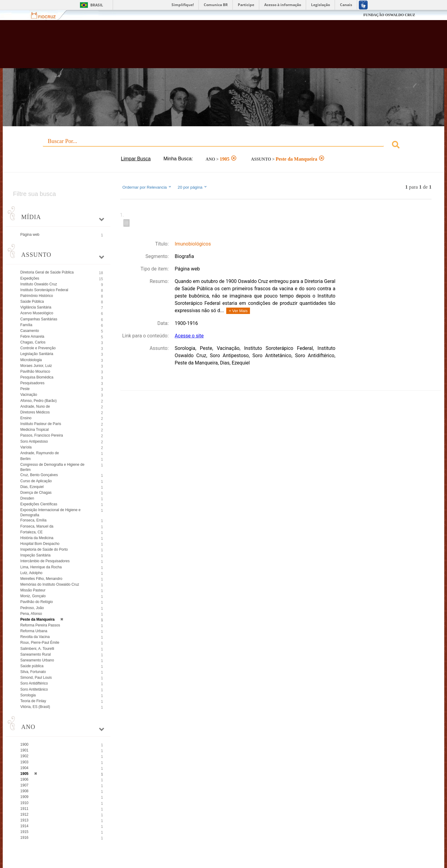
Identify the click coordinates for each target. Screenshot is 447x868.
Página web (30, 235)
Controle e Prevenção (38, 348)
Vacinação (29, 395)
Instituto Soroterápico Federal (44, 290)
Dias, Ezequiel (32, 487)
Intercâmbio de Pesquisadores (45, 561)
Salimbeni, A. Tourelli (37, 649)
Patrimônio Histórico (37, 296)
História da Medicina (37, 538)
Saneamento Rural (36, 654)
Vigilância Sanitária (36, 307)
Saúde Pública (32, 302)
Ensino (26, 418)
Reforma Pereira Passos (40, 625)
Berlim (26, 459)
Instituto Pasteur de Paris (41, 424)
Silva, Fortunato (33, 672)
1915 (24, 832)
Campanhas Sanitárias (39, 319)
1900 (24, 744)
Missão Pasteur (33, 590)
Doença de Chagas (36, 493)
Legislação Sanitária (37, 354)
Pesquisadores (32, 383)
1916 (24, 838)
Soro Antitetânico (34, 689)
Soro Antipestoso (34, 441)
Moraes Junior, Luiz (36, 366)
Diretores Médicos (35, 412)
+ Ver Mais (238, 311)
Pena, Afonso (31, 614)
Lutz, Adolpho (31, 573)
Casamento (30, 331)
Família (26, 325)
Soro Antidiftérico (34, 683)
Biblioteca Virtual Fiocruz (193, 47)
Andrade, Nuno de (35, 406)
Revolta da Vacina (35, 637)
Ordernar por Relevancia (147, 187)
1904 (24, 768)
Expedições (30, 278)
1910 (24, 803)
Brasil (97, 5)
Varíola (26, 447)
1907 (24, 785)
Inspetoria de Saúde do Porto (44, 549)
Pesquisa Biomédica (37, 377)
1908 (24, 791)
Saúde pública (32, 666)
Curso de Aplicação (36, 481)
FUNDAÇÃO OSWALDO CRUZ (389, 15)
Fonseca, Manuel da (37, 526)
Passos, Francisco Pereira (42, 435)
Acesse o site (189, 336)
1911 (24, 809)
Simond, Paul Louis (36, 678)
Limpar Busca (136, 159)
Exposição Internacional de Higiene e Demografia (50, 512)
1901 (24, 750)
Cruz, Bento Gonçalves (39, 475)
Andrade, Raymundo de (40, 453)
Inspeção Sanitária (35, 555)
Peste (25, 389)
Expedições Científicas (39, 504)
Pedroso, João (32, 608)
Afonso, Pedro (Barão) (38, 401)
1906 (24, 779)
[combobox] (223, 146)
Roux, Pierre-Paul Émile (40, 643)
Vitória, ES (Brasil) (35, 707)
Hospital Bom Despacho (40, 544)
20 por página (193, 187)
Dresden (27, 498)
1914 (24, 826)
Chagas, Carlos (33, 342)
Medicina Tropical (35, 430)
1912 (24, 814)
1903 (24, 762)
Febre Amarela (32, 336)
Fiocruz (47, 15)
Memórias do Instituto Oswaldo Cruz (50, 584)
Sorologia (28, 695)
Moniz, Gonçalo (33, 596)
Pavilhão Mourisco (35, 371)
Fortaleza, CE (31, 532)
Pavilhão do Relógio (37, 602)
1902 (24, 756)
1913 (24, 820)
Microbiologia (31, 360)
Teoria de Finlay (33, 701)
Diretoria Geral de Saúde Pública (47, 272)
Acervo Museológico (37, 313)
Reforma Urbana (34, 631)
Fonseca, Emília (33, 520)
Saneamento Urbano (37, 660)
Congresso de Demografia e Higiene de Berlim (52, 467)
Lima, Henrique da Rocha (41, 567)
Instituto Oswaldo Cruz (39, 284)
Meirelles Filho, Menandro (41, 579)
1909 (24, 797)
